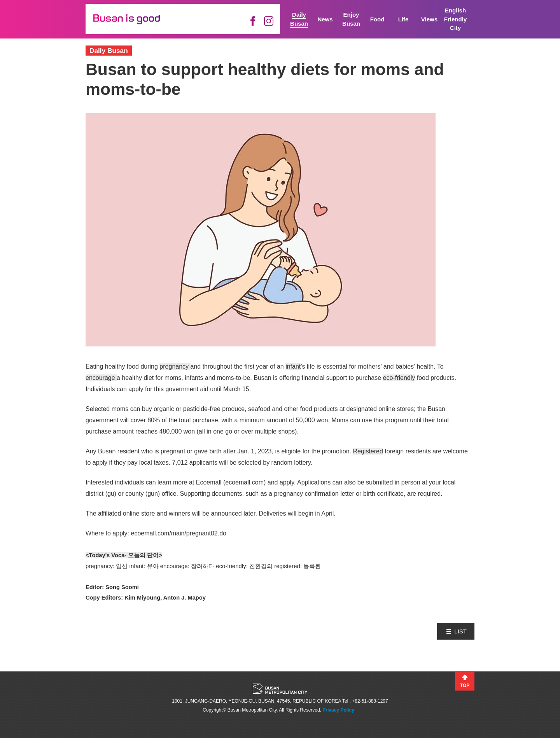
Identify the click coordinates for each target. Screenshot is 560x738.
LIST (460, 631)
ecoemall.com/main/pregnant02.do (179, 533)
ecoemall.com (244, 482)
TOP (465, 686)
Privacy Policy (338, 710)
